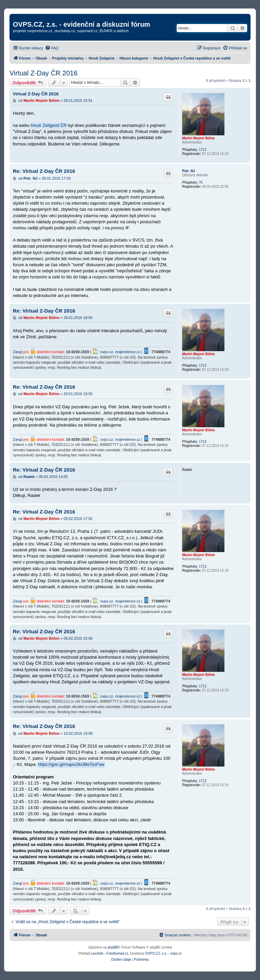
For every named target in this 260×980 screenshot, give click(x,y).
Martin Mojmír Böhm (199, 138)
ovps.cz (106, 352)
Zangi (18, 352)
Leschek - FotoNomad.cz (110, 953)
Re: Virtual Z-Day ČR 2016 (44, 171)
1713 (202, 150)
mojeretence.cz (128, 352)
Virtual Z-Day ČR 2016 (44, 73)
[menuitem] (52, 48)
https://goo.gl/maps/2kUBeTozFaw (71, 764)
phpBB (113, 947)
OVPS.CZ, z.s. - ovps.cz (164, 953)
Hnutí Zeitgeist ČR (49, 125)
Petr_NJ (189, 171)
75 (201, 183)
